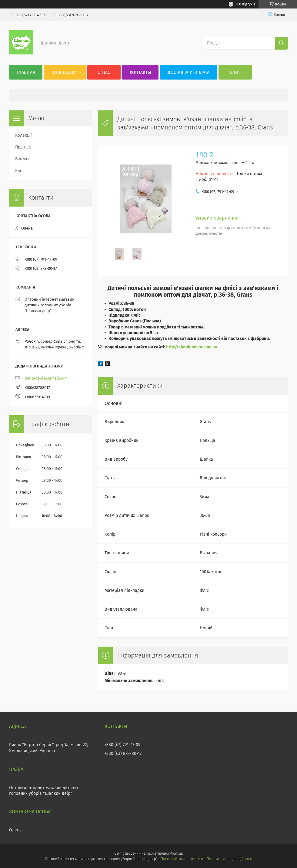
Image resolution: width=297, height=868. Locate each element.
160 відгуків (246, 4)
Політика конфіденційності (229, 859)
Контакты (140, 72)
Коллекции (64, 72)
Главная (26, 72)
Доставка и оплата (189, 72)
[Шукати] (282, 43)
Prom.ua (176, 853)
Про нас (23, 147)
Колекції (23, 135)
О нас (104, 72)
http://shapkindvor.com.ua (192, 347)
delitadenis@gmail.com (46, 378)
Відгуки (22, 159)
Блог (235, 72)
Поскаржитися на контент (182, 859)
